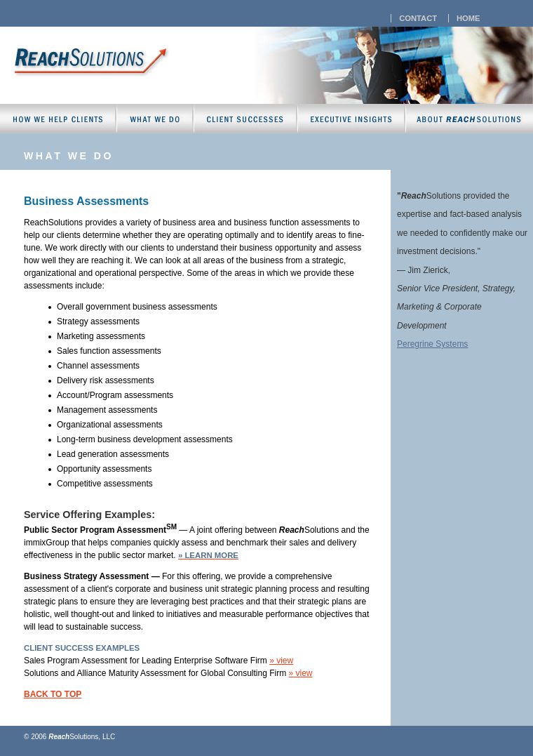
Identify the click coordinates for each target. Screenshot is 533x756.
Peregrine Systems (432, 344)
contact (418, 18)
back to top (53, 694)
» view (281, 661)
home (468, 18)
